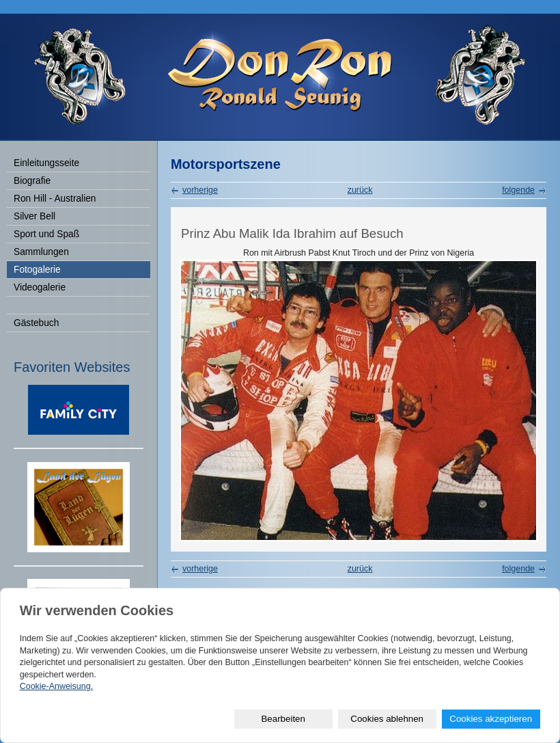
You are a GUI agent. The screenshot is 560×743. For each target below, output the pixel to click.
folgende (518, 190)
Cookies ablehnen (387, 719)
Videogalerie (40, 287)
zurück (360, 190)
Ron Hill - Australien (55, 199)
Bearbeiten (283, 719)
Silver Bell (34, 216)
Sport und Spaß (46, 234)
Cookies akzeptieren (491, 719)
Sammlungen (41, 252)
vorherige (200, 190)
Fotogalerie (37, 270)
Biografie (32, 181)
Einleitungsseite (46, 163)
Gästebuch (36, 323)
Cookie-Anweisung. (56, 686)
